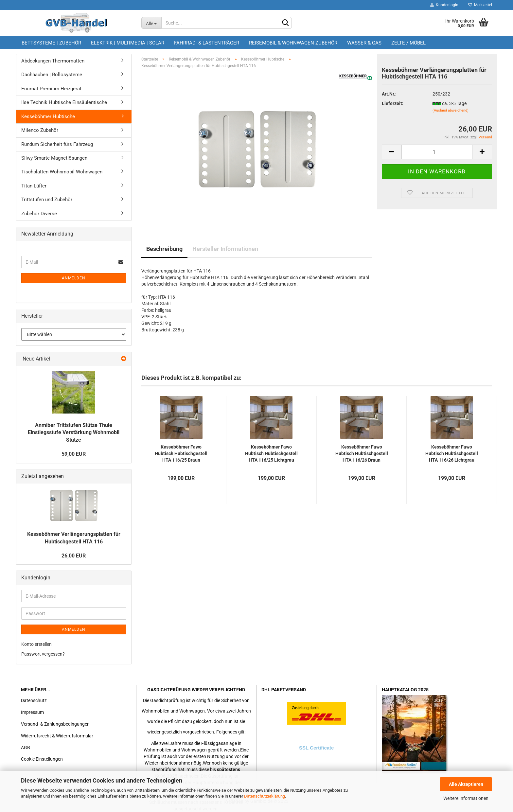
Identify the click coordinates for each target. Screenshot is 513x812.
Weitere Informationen (466, 798)
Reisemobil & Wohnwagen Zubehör (293, 43)
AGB (26, 748)
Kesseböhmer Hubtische (48, 116)
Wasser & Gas (364, 43)
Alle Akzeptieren (466, 784)
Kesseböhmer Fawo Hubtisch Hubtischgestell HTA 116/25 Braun (181, 453)
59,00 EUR (74, 454)
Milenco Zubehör (40, 130)
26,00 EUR (74, 556)
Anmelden (74, 278)
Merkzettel (480, 5)
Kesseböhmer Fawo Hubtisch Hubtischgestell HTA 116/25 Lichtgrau (271, 453)
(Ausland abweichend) (451, 110)
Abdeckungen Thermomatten (53, 61)
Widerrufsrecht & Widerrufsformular (57, 736)
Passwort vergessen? (43, 654)
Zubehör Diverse (39, 214)
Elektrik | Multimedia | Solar (128, 43)
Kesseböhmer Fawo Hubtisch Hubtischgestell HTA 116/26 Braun (362, 453)
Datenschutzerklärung (265, 796)
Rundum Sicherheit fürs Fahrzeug (57, 144)
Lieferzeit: (393, 103)
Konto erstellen (36, 644)
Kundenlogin (444, 5)
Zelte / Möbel (408, 43)
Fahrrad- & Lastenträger (207, 43)
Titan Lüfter (34, 186)
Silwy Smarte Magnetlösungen (54, 158)
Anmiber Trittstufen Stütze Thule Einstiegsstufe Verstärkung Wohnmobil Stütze (74, 433)
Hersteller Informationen (225, 249)
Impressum (32, 712)
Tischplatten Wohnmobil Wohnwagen (62, 172)
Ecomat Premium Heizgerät (51, 89)
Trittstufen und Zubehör (47, 200)
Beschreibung (164, 249)
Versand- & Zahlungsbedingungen (55, 724)
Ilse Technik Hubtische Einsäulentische (64, 102)
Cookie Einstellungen (42, 759)
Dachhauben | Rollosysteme (52, 75)
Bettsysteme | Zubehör (51, 43)
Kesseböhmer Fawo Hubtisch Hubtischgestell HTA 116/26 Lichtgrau (452, 453)
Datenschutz (34, 700)
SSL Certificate (316, 748)
